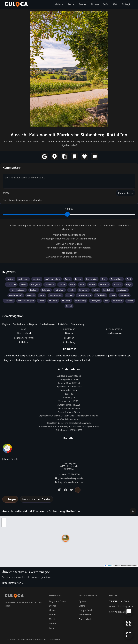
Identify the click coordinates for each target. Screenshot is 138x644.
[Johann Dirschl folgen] (78, 490)
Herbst (92, 284)
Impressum (85, 615)
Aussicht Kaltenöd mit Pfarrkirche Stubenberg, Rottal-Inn (69, 135)
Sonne (41, 301)
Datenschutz (85, 619)
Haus (82, 284)
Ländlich (31, 295)
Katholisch (60, 290)
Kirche (72, 290)
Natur (42, 295)
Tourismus (118, 301)
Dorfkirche (11, 284)
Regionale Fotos (57, 601)
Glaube (62, 284)
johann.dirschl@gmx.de (71, 478)
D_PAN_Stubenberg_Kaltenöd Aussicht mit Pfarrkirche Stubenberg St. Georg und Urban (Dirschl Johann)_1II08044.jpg (67, 356)
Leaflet (108, 566)
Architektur (23, 279)
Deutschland (117, 279)
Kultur (96, 290)
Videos (52, 615)
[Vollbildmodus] (129, 635)
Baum (68, 279)
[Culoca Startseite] (16, 4)
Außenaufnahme (53, 279)
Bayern (78, 279)
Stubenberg (81, 301)
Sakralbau (9, 301)
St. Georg (53, 301)
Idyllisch (34, 290)
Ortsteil (70, 295)
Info (106, 4)
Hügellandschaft (18, 290)
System (83, 601)
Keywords (9, 272)
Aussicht (37, 279)
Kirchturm (84, 290)
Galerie (59, 4)
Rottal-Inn (124, 295)
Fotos (71, 4)
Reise (113, 295)
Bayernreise (91, 279)
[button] (66, 538)
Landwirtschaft (16, 295)
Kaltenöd (46, 290)
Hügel (129, 284)
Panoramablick (84, 295)
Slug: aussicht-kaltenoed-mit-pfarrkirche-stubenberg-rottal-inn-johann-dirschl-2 (47, 360)
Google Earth (86, 610)
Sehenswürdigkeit (26, 301)
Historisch (104, 284)
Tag (106, 301)
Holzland (117, 284)
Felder (23, 284)
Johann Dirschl (10, 459)
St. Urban (66, 301)
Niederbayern (56, 295)
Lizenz (82, 606)
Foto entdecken (69, 253)
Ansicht (10, 279)
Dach (104, 279)
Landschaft (122, 290)
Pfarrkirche (101, 295)
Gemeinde (50, 284)
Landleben (108, 290)
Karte (52, 628)
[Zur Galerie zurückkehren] (129, 623)
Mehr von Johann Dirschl (69, 244)
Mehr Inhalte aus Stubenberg (69, 235)
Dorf (129, 279)
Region (6, 324)
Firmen (95, 4)
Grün (72, 284)
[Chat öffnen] (129, 611)
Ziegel (69, 306)
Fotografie (36, 284)
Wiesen (130, 301)
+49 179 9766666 (71, 474)
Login (126, 4)
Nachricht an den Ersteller (36, 499)
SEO (115, 4)
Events (82, 4)
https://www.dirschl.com (71, 482)
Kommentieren (126, 193)
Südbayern (95, 301)
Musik (52, 619)
